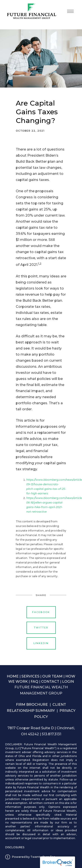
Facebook (41, 612)
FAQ (34, 682)
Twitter (41, 628)
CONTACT (50, 682)
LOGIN (68, 682)
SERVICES (30, 676)
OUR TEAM (52, 676)
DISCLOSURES (15, 847)
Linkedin (41, 643)
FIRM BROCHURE (32, 705)
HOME (13, 676)
